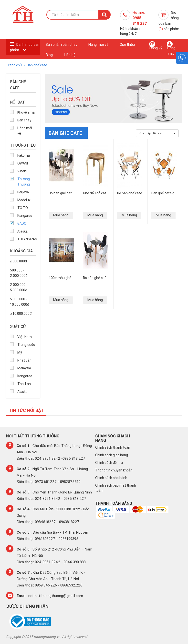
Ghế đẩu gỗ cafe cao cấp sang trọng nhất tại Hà (96, 193)
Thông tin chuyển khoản (114, 470)
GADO (22, 223)
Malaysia (24, 368)
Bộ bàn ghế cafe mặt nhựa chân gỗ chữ (61, 193)
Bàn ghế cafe (37, 65)
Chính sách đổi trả (109, 463)
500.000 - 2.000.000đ (19, 273)
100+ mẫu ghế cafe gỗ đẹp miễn (60, 278)
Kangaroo (25, 216)
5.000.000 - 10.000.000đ (20, 302)
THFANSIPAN (27, 239)
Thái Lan (24, 384)
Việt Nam (25, 337)
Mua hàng (61, 215)
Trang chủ (14, 65)
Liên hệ (70, 55)
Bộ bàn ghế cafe (130, 193)
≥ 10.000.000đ (21, 314)
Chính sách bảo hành (111, 478)
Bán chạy (24, 120)
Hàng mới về (98, 44)
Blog (49, 55)
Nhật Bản (24, 360)
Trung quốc (26, 345)
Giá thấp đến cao (157, 133)
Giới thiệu (127, 44)
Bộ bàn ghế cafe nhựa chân (95, 278)
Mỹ (20, 352)
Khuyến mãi (26, 112)
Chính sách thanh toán (113, 447)
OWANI (23, 163)
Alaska (22, 231)
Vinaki (22, 171)
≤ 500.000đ (18, 261)
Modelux (24, 200)
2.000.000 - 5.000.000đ (19, 287)
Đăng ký (156, 46)
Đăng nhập (171, 48)
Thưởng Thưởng (24, 182)
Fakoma (24, 155)
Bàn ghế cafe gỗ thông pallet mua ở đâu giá (164, 193)
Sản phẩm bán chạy (61, 44)
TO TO (23, 208)
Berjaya (23, 192)
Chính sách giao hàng (112, 455)
